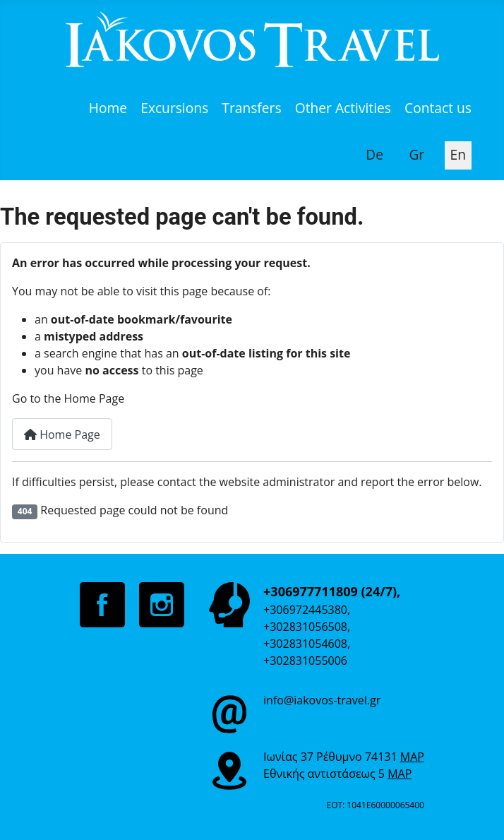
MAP (412, 757)
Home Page (62, 434)
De (374, 154)
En (458, 154)
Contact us (438, 108)
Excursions (174, 108)
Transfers (251, 108)
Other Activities (343, 108)
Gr (416, 154)
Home (108, 108)
